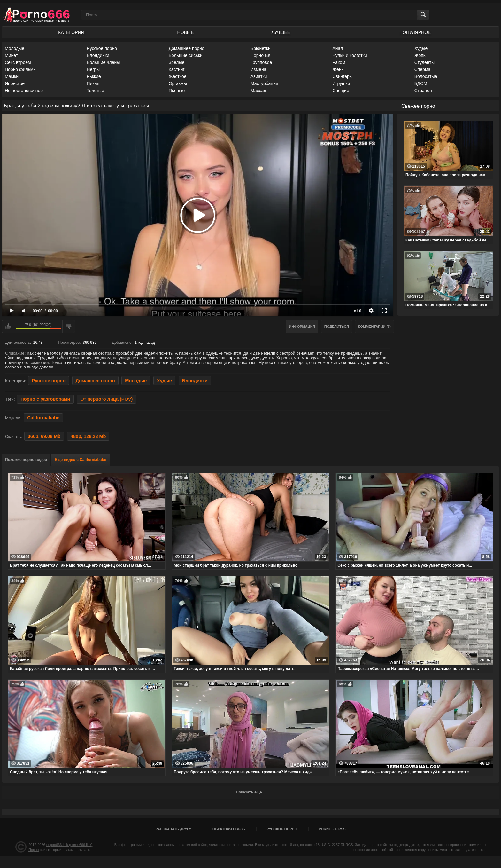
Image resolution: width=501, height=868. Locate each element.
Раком (339, 62)
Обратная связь (229, 829)
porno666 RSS (332, 829)
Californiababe (43, 418)
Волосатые (426, 76)
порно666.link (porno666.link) (69, 845)
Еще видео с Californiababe (80, 460)
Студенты (424, 62)
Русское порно (102, 48)
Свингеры (343, 76)
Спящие (341, 91)
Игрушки (341, 83)
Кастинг (177, 69)
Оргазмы (178, 83)
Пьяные (177, 91)
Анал (338, 48)
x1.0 (358, 311)
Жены (338, 69)
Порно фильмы (21, 69)
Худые (421, 48)
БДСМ (421, 83)
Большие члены (103, 62)
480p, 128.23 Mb (88, 436)
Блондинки (98, 55)
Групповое (261, 62)
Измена (258, 69)
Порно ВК (261, 55)
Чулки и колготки (350, 55)
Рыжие (94, 76)
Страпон (423, 91)
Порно (34, 850)
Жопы (420, 55)
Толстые (95, 91)
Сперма (423, 69)
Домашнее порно (187, 48)
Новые (186, 32)
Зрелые (177, 62)
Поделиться (337, 327)
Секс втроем (18, 62)
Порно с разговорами (45, 399)
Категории (71, 32)
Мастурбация (264, 83)
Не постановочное (24, 91)
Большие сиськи (186, 55)
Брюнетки (261, 48)
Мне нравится (8, 327)
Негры (93, 69)
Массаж (259, 91)
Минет (11, 55)
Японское (15, 83)
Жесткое (178, 76)
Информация (302, 327)
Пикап (93, 83)
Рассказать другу (173, 829)
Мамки (12, 76)
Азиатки (259, 76)
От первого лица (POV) (106, 399)
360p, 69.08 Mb (44, 436)
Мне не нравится (69, 327)
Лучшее (281, 32)
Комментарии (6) (375, 327)
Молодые (15, 48)
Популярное (415, 32)
